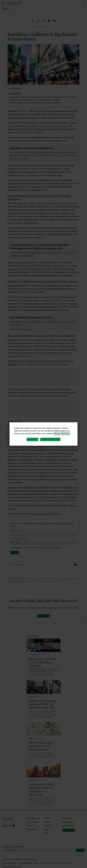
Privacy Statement (62, 434)
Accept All (32, 439)
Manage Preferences (50, 439)
